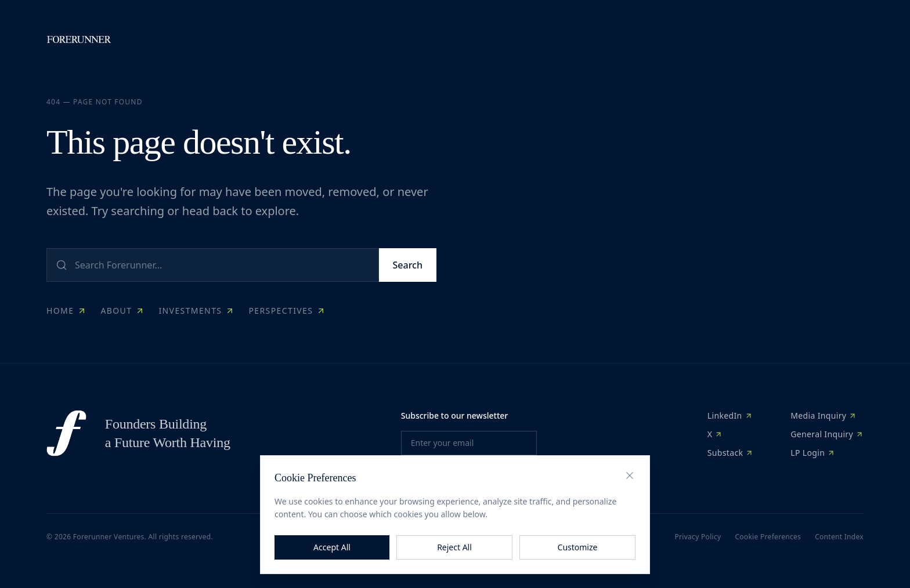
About (122, 311)
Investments (196, 311)
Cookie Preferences (768, 537)
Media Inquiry (824, 415)
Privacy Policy (698, 537)
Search (408, 265)
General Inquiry (827, 434)
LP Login (813, 453)
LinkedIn (730, 415)
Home (66, 311)
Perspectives (287, 311)
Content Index (839, 537)
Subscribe (469, 473)
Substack (731, 453)
